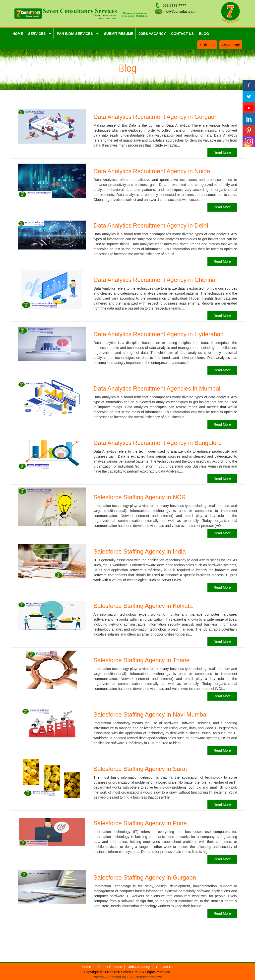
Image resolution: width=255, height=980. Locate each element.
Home (87, 967)
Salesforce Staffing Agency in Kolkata (143, 606)
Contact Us (164, 967)
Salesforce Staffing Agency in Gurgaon (145, 877)
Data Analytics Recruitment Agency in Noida (152, 171)
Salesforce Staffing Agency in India (139, 551)
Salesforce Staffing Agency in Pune (140, 823)
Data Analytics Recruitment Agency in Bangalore (158, 443)
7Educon (207, 45)
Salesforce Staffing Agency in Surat (140, 769)
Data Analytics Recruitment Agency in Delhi (151, 225)
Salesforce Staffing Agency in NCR (139, 497)
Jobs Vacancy (139, 967)
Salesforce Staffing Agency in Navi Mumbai (150, 714)
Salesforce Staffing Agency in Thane (141, 660)
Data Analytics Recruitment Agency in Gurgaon (156, 117)
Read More (222, 153)
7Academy (231, 45)
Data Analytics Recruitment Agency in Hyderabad (159, 334)
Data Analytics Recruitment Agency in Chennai (155, 280)
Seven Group (132, 972)
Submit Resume (110, 967)
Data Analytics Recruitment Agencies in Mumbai (157, 388)
